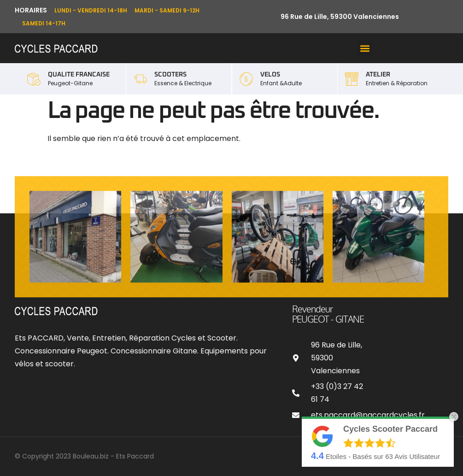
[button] (365, 48)
